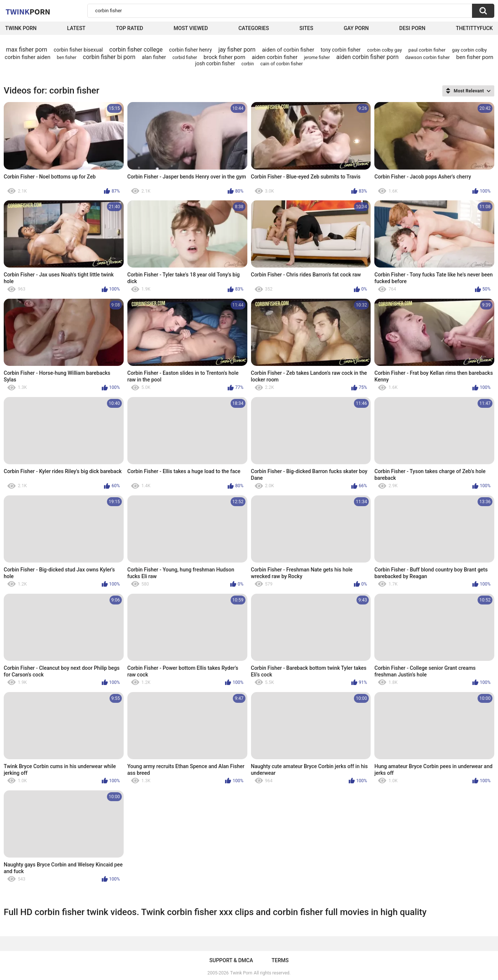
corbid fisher (185, 58)
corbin (248, 64)
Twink (28, 12)
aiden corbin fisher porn (368, 57)
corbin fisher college (136, 50)
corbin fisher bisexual (78, 50)
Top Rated (129, 28)
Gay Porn (356, 28)
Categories (254, 28)
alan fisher (154, 57)
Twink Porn (21, 28)
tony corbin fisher (341, 50)
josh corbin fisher (215, 63)
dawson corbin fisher (428, 57)
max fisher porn (27, 50)
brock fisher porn (224, 57)
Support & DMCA (231, 960)
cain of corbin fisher (281, 64)
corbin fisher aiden (28, 57)
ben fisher (67, 58)
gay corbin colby (469, 50)
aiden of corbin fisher (288, 50)
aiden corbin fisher (275, 57)
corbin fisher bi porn (109, 57)
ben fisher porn (475, 57)
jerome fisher (317, 58)
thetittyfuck (474, 28)
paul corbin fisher (427, 50)
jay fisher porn (237, 50)
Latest (77, 28)
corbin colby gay (385, 50)
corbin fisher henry (190, 50)
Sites (306, 28)
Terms (280, 960)
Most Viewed (191, 28)
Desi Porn (412, 28)
